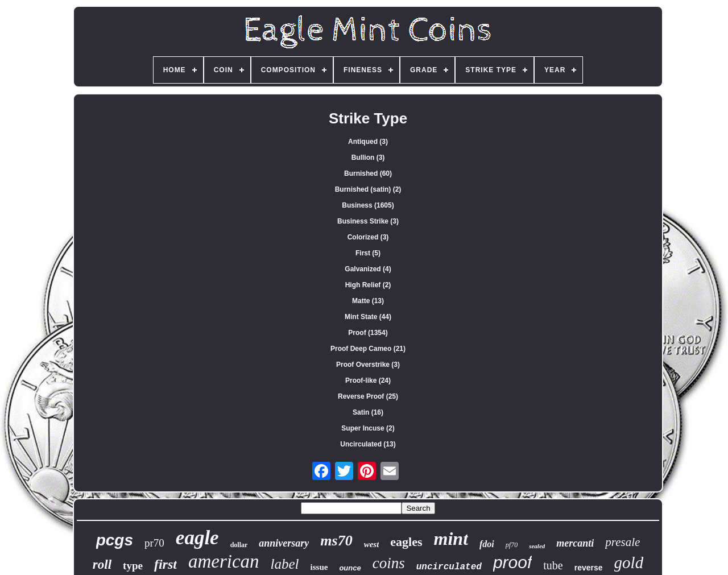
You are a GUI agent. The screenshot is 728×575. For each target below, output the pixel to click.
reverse (589, 568)
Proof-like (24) (368, 380)
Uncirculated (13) (368, 444)
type (133, 566)
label (285, 564)
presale (622, 542)
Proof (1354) (368, 333)
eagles (406, 542)
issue (319, 567)
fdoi (487, 544)
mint (451, 539)
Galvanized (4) (368, 269)
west (372, 544)
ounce (350, 568)
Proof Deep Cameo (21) (368, 349)
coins (389, 563)
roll (102, 564)
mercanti (575, 543)
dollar (239, 545)
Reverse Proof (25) (368, 396)
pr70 (154, 543)
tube (553, 565)
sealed (537, 546)
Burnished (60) (368, 173)
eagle (197, 538)
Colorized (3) (368, 237)
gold (629, 562)
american (224, 561)
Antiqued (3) (368, 142)
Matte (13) (368, 301)
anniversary (284, 543)
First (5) (368, 253)
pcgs (115, 540)
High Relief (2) (368, 285)
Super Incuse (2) (368, 428)
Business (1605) (368, 205)
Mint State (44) (368, 317)
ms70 (336, 541)
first (166, 564)
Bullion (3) (368, 158)
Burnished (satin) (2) (368, 189)
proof (512, 562)
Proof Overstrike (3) (368, 365)
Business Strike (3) (368, 221)
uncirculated (449, 567)
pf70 (512, 545)
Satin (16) (368, 412)
